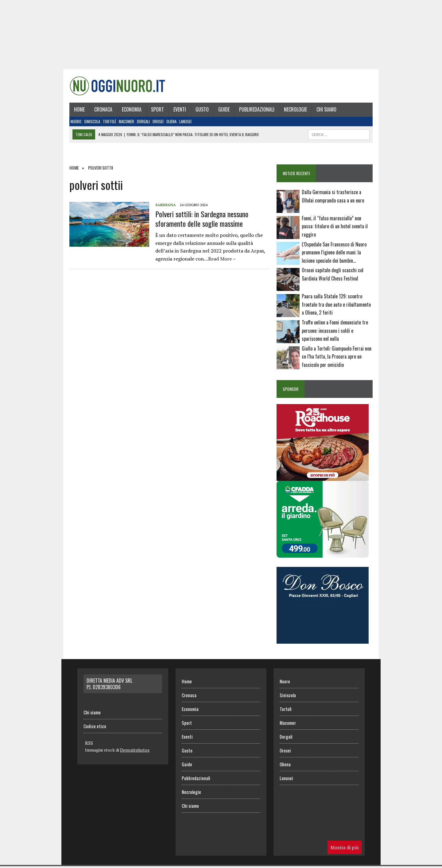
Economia (130, 112)
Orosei (156, 123)
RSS (89, 745)
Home (78, 112)
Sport (156, 112)
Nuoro (74, 123)
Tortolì (108, 123)
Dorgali (142, 123)
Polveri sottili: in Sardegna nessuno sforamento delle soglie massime (200, 220)
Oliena (170, 123)
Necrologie (294, 112)
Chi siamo (325, 112)
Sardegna (164, 207)
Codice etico (95, 728)
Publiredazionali (255, 112)
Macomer (125, 123)
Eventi (178, 112)
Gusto (200, 112)
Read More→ (221, 261)
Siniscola (90, 123)
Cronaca (101, 112)
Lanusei (184, 123)
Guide (222, 112)
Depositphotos (135, 752)
